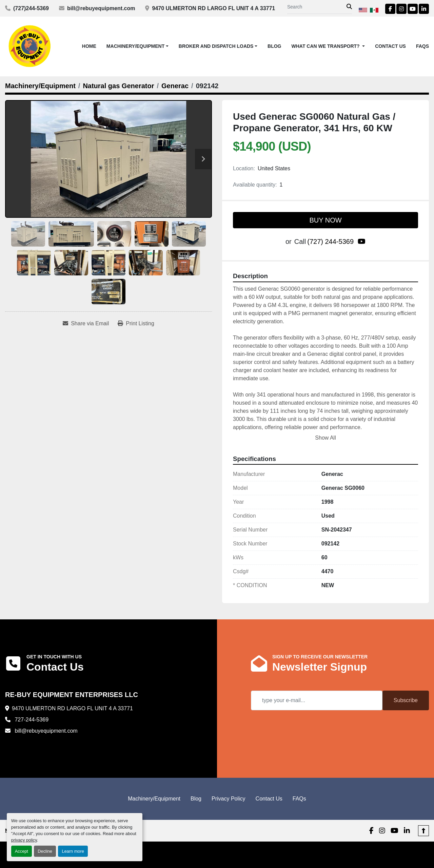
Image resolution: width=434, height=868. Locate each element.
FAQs (422, 46)
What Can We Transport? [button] (326, 46)
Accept (22, 851)
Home (89, 46)
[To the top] (423, 831)
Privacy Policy (229, 799)
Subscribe (406, 700)
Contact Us (390, 46)
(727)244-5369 (31, 8)
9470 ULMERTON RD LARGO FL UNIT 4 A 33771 (213, 8)
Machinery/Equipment (135, 46)
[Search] (317, 7)
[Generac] (175, 86)
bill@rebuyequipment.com (101, 8)
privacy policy (24, 840)
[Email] (317, 700)
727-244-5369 (31, 720)
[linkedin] (424, 9)
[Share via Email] (86, 324)
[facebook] (390, 9)
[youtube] (413, 9)
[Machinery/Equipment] (40, 86)
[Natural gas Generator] (118, 86)
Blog (274, 46)
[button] (137, 46)
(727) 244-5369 (330, 242)
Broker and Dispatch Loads (216, 46)
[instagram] (401, 9)
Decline (45, 851)
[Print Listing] (136, 324)
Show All (325, 438)
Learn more (73, 851)
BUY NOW (325, 220)
